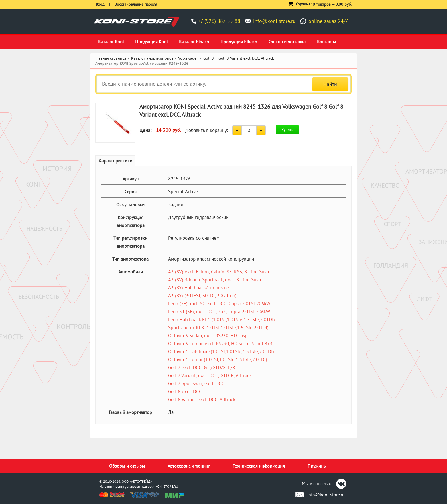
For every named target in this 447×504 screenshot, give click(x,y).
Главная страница (111, 58)
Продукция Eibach (239, 42)
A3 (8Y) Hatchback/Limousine (199, 288)
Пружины (317, 466)
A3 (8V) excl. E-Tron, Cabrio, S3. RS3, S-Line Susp (219, 272)
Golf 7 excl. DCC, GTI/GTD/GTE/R (202, 367)
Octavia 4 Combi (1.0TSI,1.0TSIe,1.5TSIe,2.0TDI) (218, 359)
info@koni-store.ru (274, 21)
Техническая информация (259, 466)
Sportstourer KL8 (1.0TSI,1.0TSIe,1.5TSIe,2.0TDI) (218, 328)
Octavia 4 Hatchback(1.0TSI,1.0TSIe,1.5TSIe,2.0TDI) (221, 351)
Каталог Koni (111, 42)
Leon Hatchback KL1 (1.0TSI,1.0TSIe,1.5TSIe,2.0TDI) (222, 320)
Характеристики (115, 161)
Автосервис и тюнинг (189, 466)
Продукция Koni (151, 42)
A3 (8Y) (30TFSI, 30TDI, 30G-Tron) (202, 296)
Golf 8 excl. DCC (185, 391)
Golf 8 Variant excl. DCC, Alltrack (202, 399)
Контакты (326, 42)
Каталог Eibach (194, 42)
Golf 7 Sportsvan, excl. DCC (196, 383)
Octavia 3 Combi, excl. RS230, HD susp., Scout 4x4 (220, 344)
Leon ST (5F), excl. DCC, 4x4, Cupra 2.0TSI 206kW (219, 312)
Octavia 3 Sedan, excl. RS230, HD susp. (208, 336)
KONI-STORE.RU (167, 486)
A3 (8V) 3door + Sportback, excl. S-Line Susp (215, 280)
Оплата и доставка (287, 42)
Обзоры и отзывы (127, 466)
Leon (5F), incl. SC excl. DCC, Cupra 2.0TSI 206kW (219, 304)
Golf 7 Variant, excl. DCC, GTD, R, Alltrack (210, 375)
